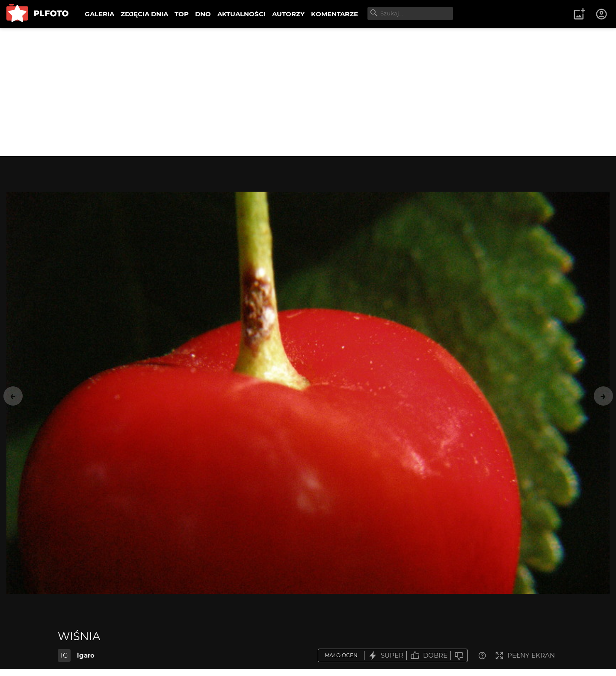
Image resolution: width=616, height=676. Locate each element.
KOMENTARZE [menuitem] (335, 14)
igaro (86, 655)
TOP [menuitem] (182, 14)
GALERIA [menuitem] (99, 14)
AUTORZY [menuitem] (288, 14)
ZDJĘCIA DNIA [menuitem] (144, 14)
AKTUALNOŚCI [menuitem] (241, 14)
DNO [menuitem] (203, 14)
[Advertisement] (308, 92)
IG (64, 655)
